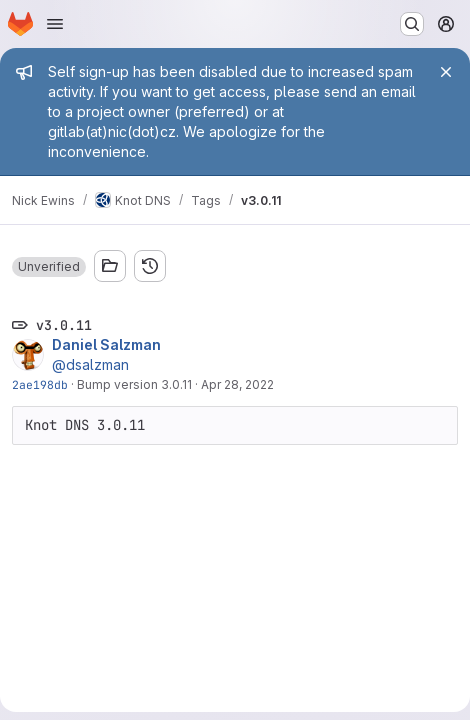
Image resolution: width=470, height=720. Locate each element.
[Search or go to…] (412, 24)
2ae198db (40, 384)
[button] (49, 267)
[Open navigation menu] (55, 24)
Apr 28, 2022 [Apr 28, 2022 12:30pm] (237, 384)
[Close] (446, 72)
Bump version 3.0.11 (134, 384)
